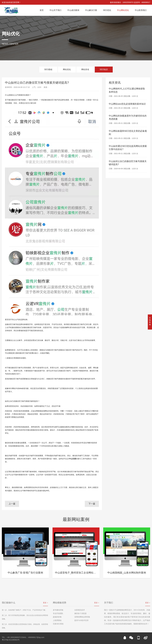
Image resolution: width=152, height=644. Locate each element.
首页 (42, 10)
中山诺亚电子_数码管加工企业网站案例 (77, 573)
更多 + (45, 615)
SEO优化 (107, 10)
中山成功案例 (73, 10)
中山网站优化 (123, 10)
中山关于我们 (55, 10)
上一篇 (12, 504)
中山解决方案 (91, 10)
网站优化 (67, 69)
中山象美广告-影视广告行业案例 (25, 573)
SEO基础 (48, 69)
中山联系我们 (141, 10)
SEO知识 (104, 69)
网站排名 (85, 69)
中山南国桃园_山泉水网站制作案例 (127, 573)
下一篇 (92, 504)
